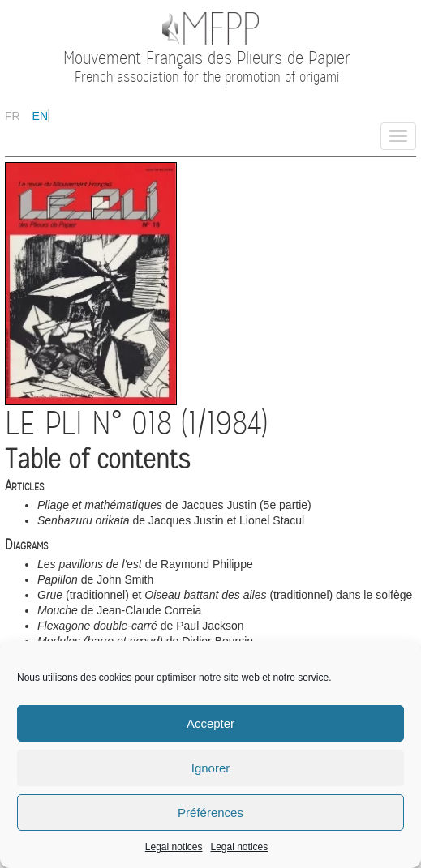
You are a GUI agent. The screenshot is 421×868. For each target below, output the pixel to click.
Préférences (210, 812)
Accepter (210, 723)
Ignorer (211, 768)
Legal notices (174, 847)
